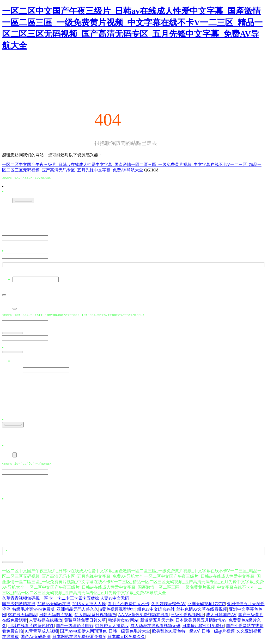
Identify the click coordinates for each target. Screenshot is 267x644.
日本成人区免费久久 (126, 639)
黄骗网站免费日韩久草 (85, 622)
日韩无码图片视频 (56, 617)
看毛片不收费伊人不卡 (129, 606)
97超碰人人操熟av (112, 628)
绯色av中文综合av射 (156, 612)
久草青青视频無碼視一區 (25, 601)
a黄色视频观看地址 (118, 612)
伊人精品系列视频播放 (95, 617)
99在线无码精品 (23, 617)
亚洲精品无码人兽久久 (77, 612)
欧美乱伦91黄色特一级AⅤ (176, 633)
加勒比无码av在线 (54, 606)
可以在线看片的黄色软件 (31, 628)
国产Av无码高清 (35, 639)
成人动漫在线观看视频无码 (155, 628)
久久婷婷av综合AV (168, 606)
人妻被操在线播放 (46, 622)
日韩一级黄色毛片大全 (129, 633)
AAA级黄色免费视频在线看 (144, 617)
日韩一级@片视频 (218, 633)
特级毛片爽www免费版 (34, 612)
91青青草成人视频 (41, 633)
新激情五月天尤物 (157, 622)
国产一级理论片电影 (75, 628)
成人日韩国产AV (221, 617)
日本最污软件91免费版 (203, 628)
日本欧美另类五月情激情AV (201, 622)
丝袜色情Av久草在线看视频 (202, 612)
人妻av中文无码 (115, 601)
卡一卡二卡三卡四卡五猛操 (74, 601)
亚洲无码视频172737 (206, 606)
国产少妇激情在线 (19, 606)
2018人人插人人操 (89, 606)
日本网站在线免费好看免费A (79, 639)
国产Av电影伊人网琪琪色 (83, 633)
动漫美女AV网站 (123, 622)
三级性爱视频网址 (187, 617)
